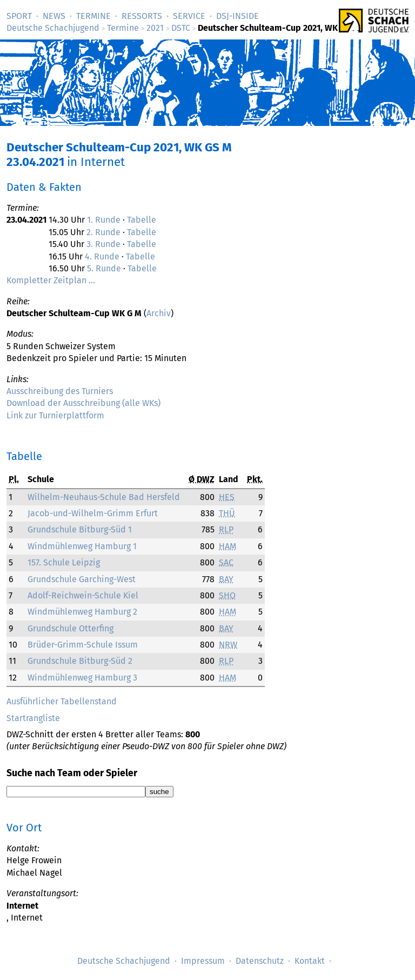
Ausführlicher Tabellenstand (62, 701)
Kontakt (310, 961)
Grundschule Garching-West (82, 579)
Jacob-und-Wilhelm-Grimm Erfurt (93, 513)
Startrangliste (33, 718)
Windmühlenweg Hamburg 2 (82, 612)
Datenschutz (260, 961)
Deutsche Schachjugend (53, 28)
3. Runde (103, 244)
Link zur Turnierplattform (55, 415)
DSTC (181, 28)
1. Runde (104, 220)
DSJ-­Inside (237, 16)
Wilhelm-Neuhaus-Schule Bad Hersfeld (104, 497)
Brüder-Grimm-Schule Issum (83, 645)
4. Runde (102, 256)
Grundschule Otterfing (71, 628)
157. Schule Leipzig (64, 562)
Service (189, 16)
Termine (93, 16)
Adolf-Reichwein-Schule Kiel (83, 595)
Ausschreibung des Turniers (60, 391)
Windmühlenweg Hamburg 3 (82, 678)
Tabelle (142, 220)
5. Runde (104, 268)
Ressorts (142, 16)
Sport (19, 16)
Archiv (159, 313)
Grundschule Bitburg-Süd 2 (80, 661)
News (54, 16)
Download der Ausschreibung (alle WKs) (83, 403)
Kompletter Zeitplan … (51, 280)
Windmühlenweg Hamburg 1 (82, 546)
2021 (155, 28)
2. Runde (103, 232)
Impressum (203, 961)
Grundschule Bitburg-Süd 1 (80, 529)
